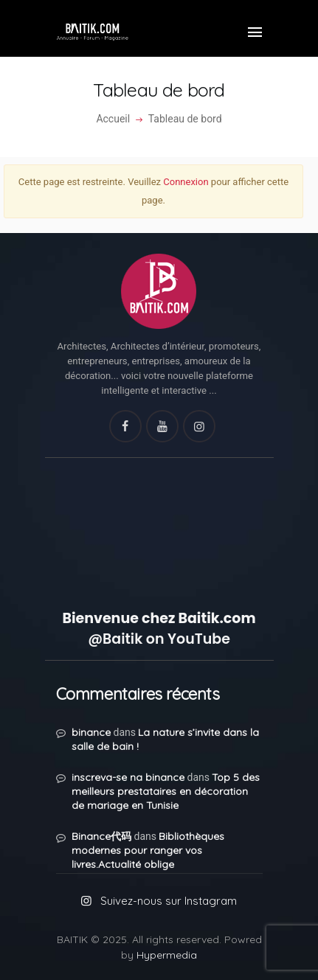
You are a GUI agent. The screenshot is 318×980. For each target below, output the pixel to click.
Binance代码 (101, 836)
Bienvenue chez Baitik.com (159, 618)
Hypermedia (167, 955)
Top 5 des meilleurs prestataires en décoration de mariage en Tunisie (166, 792)
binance (91, 732)
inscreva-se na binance (128, 777)
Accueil (113, 119)
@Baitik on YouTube (159, 639)
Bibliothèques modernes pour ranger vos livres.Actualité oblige (148, 851)
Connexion (186, 182)
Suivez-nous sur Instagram (169, 901)
